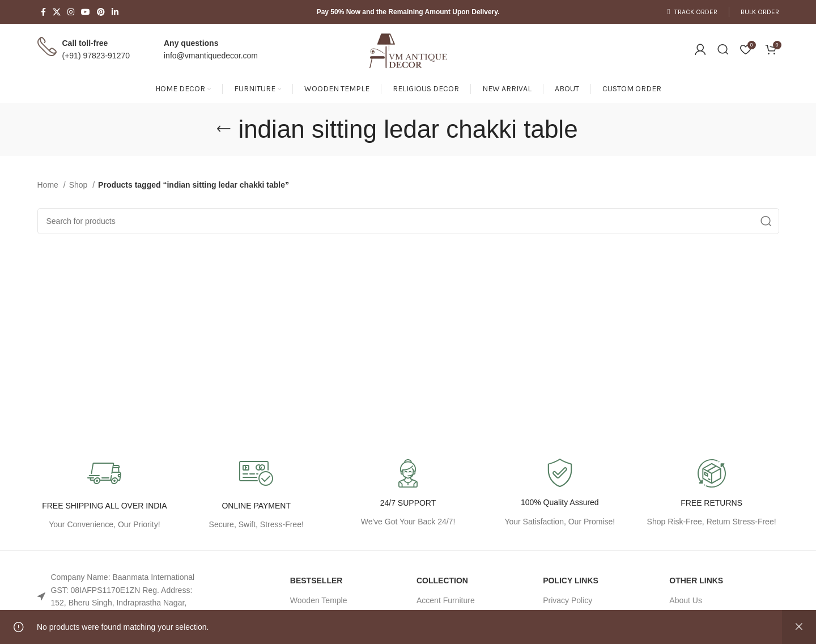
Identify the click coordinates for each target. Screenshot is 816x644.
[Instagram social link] (71, 12)
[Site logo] (408, 49)
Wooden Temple (319, 600)
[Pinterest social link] (101, 12)
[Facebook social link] (43, 12)
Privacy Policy (568, 600)
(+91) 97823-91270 (96, 56)
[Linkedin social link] (115, 12)
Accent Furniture (446, 600)
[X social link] (57, 12)
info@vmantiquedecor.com (211, 56)
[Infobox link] (560, 493)
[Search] (723, 49)
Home (49, 185)
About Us (686, 600)
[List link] (124, 596)
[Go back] (224, 129)
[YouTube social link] (86, 12)
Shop (80, 185)
